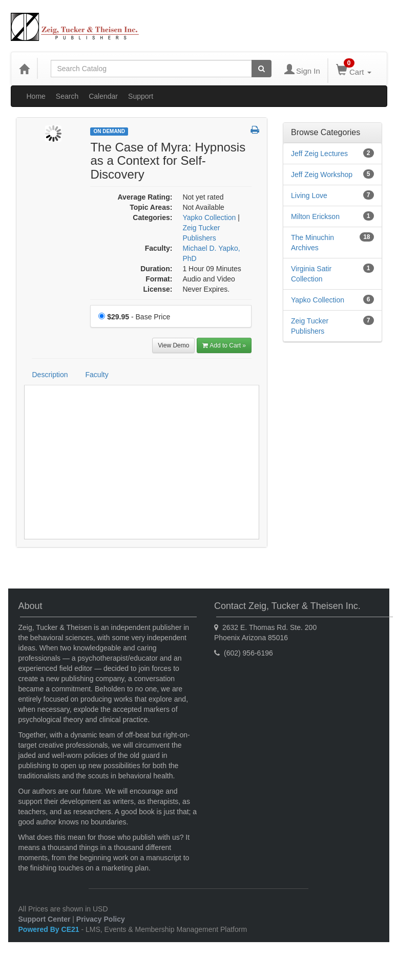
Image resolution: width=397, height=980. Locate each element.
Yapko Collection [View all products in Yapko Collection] (209, 217)
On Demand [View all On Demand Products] (109, 131)
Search (67, 96)
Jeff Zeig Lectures (319, 154)
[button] (255, 130)
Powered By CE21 (50, 929)
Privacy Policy (101, 919)
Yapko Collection (318, 300)
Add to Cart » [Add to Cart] (224, 345)
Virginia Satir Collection (311, 274)
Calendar (103, 96)
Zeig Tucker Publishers (310, 326)
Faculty (97, 375)
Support (141, 96)
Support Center (45, 919)
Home (36, 96)
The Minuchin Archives (312, 243)
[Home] (24, 69)
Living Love (309, 195)
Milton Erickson (315, 216)
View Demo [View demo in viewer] (173, 345)
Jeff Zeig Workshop (322, 175)
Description (50, 375)
